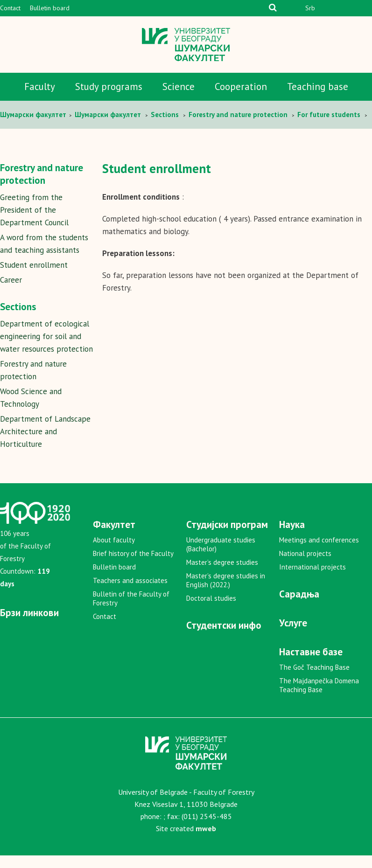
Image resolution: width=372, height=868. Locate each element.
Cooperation (241, 87)
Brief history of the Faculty (133, 566)
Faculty (40, 87)
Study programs (109, 87)
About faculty (114, 552)
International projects (312, 580)
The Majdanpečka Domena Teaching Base (319, 698)
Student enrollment (34, 265)
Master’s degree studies (222, 575)
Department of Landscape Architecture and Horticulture (45, 444)
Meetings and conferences (319, 552)
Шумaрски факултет (34, 115)
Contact (10, 8)
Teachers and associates (130, 593)
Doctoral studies (211, 611)
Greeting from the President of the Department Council (34, 210)
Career (11, 280)
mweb (206, 841)
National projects (305, 566)
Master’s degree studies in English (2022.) (226, 593)
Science (179, 87)
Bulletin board (50, 8)
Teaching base (318, 87)
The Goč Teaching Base (314, 680)
